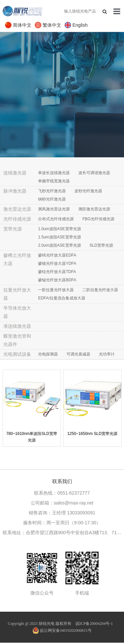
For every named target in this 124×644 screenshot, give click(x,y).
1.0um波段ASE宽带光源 (59, 229)
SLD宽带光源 (101, 245)
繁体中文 (52, 25)
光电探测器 (48, 354)
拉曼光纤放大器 (17, 294)
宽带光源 (13, 229)
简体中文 (22, 25)
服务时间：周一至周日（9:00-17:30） (62, 523)
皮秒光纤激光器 (88, 191)
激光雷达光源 (17, 209)
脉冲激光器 (15, 191)
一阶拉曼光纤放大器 (56, 290)
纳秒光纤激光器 (52, 199)
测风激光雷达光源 (54, 209)
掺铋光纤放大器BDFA (57, 280)
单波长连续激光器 (54, 173)
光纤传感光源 (17, 219)
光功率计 (107, 354)
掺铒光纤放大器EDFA (57, 255)
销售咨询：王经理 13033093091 (62, 513)
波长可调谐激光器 (94, 173)
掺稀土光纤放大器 (17, 259)
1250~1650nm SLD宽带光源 (92, 434)
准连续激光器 (17, 326)
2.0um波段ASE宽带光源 (59, 245)
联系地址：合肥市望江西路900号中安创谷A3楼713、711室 (62, 533)
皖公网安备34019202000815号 (62, 630)
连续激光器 (15, 173)
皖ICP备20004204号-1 (94, 624)
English (80, 25)
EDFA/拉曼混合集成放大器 (62, 298)
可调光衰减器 (78, 354)
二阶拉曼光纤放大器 (100, 290)
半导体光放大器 (17, 312)
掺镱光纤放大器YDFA (57, 263)
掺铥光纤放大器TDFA (57, 272)
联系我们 (62, 481)
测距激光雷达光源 (94, 209)
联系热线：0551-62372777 (62, 493)
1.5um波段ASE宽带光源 (59, 237)
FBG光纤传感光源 (98, 219)
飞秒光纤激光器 (52, 191)
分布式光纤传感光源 (56, 219)
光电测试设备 (17, 354)
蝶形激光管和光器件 (17, 340)
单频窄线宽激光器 (54, 181)
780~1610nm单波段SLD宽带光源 (32, 437)
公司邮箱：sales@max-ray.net (62, 503)
